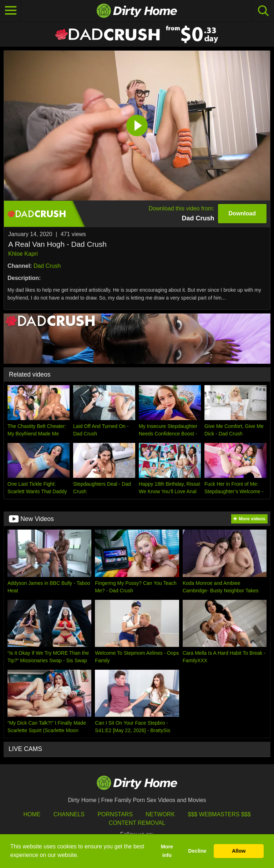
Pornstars (115, 814)
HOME (32, 814)
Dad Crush (47, 266)
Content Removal (137, 823)
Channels (69, 814)
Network (160, 814)
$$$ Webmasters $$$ (219, 814)
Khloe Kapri (23, 254)
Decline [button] (197, 851)
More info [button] (167, 851)
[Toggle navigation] (11, 11)
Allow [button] (239, 851)
